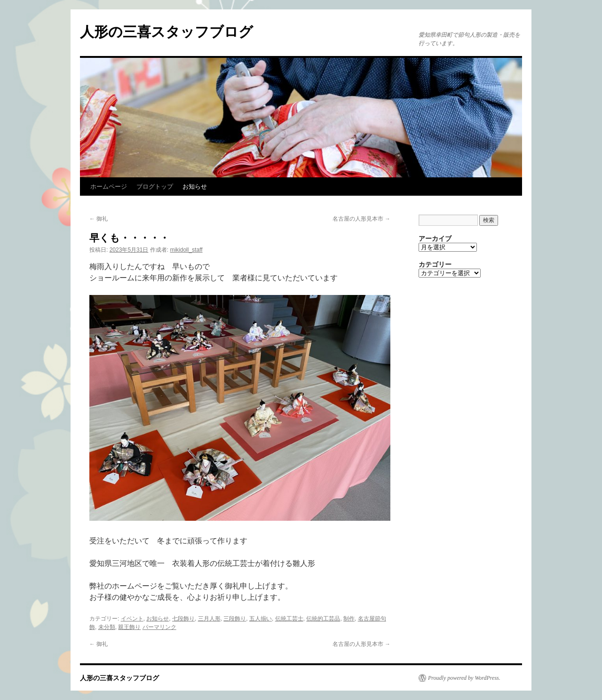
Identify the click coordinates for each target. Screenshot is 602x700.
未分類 (107, 627)
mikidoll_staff (186, 250)
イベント (132, 619)
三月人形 (209, 619)
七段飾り (183, 619)
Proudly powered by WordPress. (464, 678)
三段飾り (235, 619)
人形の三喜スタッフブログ (166, 32)
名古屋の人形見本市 (361, 219)
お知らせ (195, 187)
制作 (349, 619)
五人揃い (261, 619)
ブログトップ (155, 187)
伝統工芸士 (289, 619)
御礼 (99, 219)
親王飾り (129, 627)
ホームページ (109, 187)
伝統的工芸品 (323, 619)
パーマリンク (159, 627)
